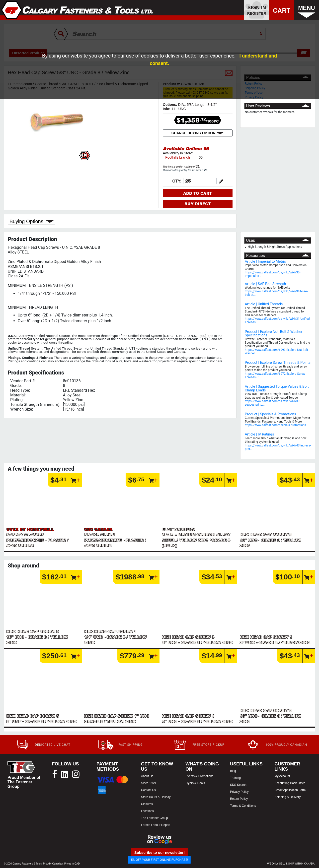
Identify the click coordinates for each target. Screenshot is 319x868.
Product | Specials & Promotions (270, 414)
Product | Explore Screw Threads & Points (278, 363)
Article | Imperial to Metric (265, 262)
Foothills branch (178, 157)
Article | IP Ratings (259, 434)
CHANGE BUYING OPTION (198, 133)
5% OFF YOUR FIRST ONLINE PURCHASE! (160, 860)
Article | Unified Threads (264, 304)
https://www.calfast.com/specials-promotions (275, 425)
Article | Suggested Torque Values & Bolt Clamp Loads (277, 388)
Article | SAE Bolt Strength (265, 284)
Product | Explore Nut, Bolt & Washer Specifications (274, 334)
